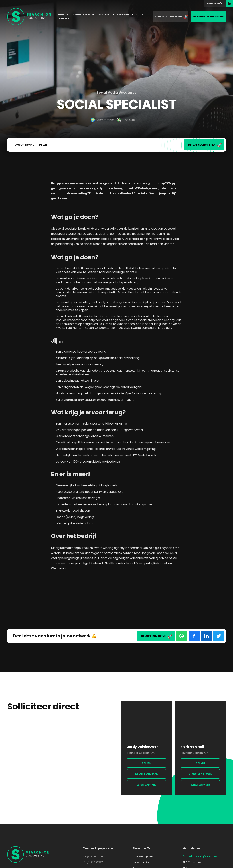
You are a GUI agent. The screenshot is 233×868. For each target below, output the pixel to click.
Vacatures (106, 15)
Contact (63, 18)
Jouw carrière (215, 3)
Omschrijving (25, 145)
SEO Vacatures (192, 862)
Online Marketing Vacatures (200, 856)
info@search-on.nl (94, 856)
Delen (43, 145)
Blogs (140, 15)
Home (61, 15)
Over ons (125, 15)
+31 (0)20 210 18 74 (93, 862)
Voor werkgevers (80, 15)
